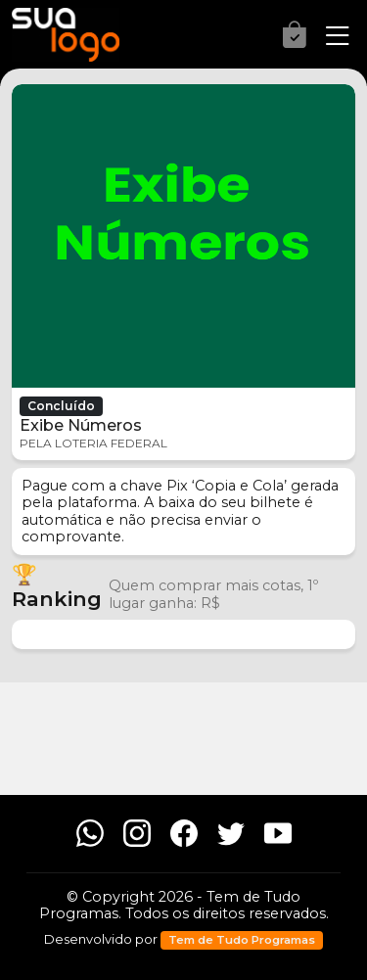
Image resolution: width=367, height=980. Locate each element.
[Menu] (332, 36)
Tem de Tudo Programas (242, 940)
